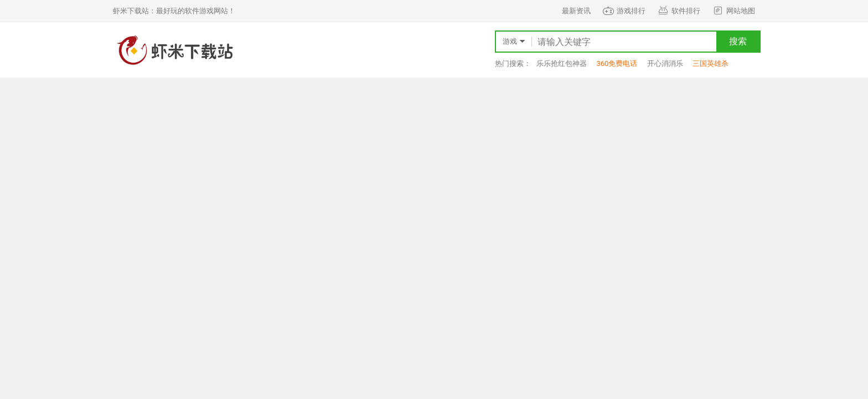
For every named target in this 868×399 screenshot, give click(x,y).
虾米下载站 (174, 50)
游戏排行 (624, 11)
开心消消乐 (665, 63)
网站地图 (733, 11)
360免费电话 (617, 63)
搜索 (738, 41)
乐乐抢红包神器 (562, 63)
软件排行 (678, 11)
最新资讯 (576, 11)
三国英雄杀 (711, 63)
